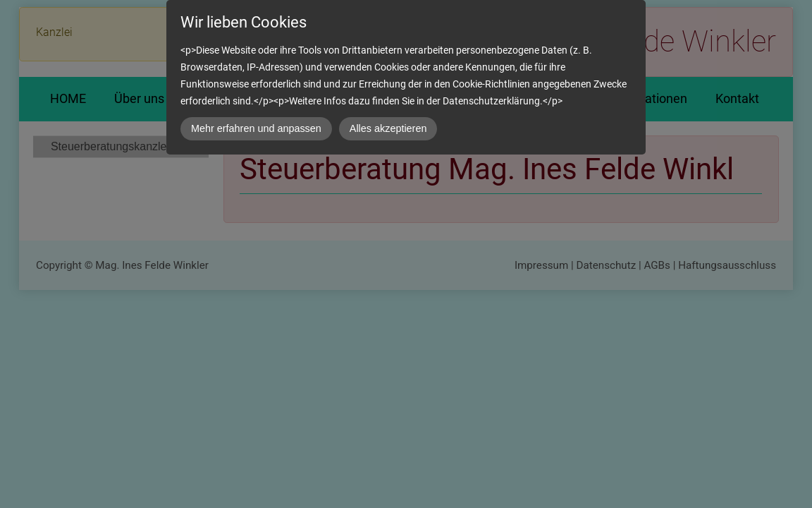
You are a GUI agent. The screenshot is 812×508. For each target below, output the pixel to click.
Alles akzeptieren (388, 128)
